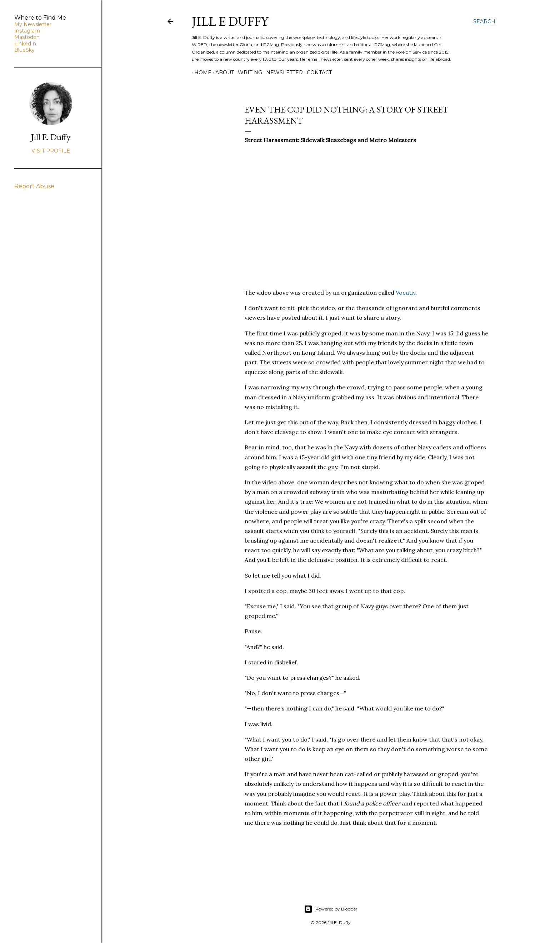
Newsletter (282, 73)
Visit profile (51, 151)
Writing (247, 73)
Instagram (27, 31)
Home (200, 73)
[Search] (484, 21)
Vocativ (406, 293)
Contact (317, 73)
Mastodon (27, 37)
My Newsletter (33, 24)
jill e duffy (230, 21)
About (222, 73)
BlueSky (24, 50)
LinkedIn (25, 44)
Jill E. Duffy (51, 137)
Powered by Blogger (331, 909)
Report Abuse (34, 186)
